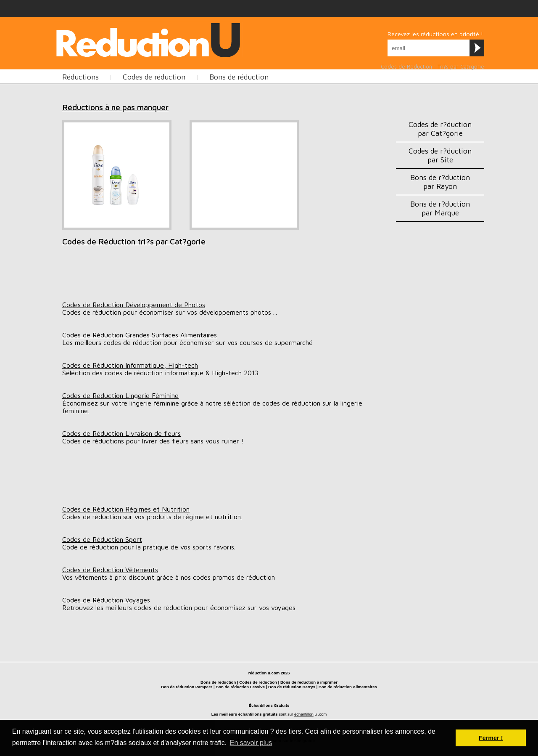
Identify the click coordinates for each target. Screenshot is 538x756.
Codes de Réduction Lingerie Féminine (120, 395)
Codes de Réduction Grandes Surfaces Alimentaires (140, 335)
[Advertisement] (207, 38)
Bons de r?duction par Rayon (440, 182)
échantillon (304, 714)
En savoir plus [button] (251, 743)
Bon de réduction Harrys (292, 687)
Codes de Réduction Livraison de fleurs (121, 433)
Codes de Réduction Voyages (106, 600)
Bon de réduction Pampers (187, 687)
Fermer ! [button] (491, 738)
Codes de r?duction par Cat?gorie (440, 129)
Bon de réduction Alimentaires (348, 687)
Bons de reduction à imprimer (309, 682)
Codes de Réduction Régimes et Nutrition (126, 509)
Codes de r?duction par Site (440, 155)
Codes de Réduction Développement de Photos (134, 305)
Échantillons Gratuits (269, 705)
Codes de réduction (154, 77)
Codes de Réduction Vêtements (110, 570)
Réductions (80, 77)
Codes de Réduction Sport (102, 539)
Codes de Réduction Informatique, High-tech (130, 365)
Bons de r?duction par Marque (440, 208)
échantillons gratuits (258, 714)
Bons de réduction (239, 77)
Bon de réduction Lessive (240, 687)
